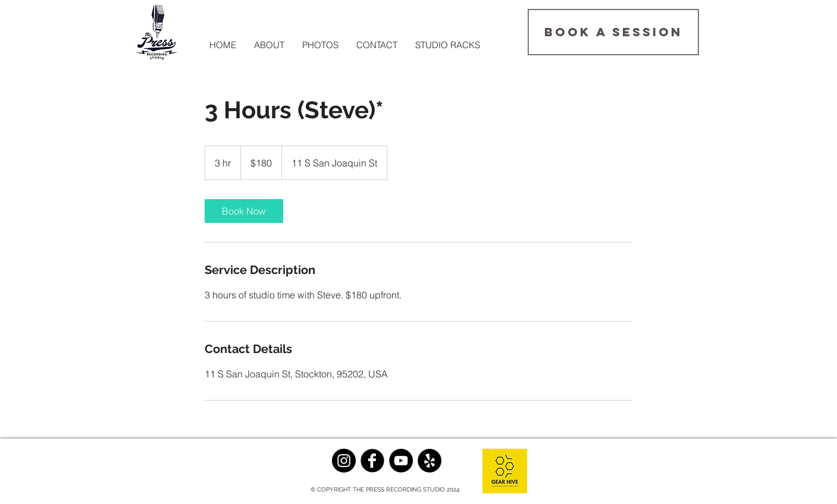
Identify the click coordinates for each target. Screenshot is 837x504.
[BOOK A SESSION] (613, 32)
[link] (244, 211)
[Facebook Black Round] (372, 461)
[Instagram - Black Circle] (344, 461)
